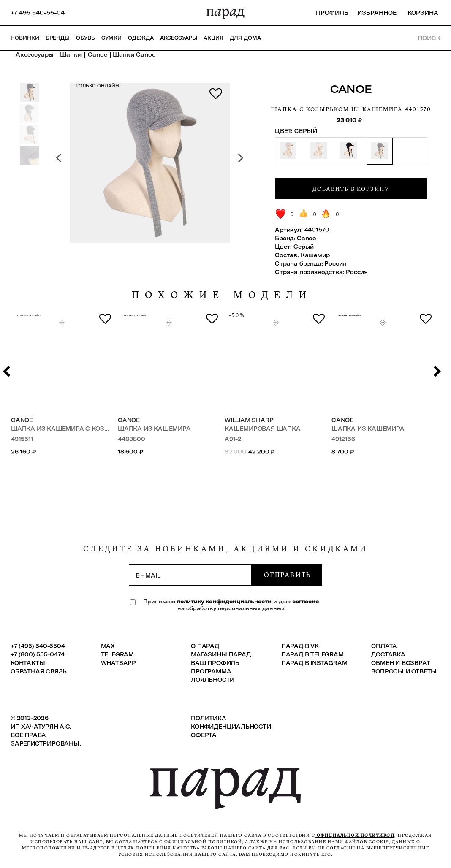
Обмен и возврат (401, 663)
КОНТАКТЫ (28, 663)
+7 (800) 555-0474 (38, 654)
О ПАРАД (205, 646)
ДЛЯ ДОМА (245, 38)
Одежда (141, 38)
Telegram (117, 654)
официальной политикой (355, 835)
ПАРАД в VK (300, 646)
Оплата (384, 646)
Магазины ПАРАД (221, 654)
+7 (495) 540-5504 (38, 646)
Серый (304, 247)
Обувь (86, 38)
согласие (306, 601)
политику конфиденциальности (225, 601)
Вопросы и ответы (404, 671)
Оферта (204, 735)
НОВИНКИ (25, 38)
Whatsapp (118, 663)
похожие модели (222, 295)
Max (108, 646)
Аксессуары (179, 38)
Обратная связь (39, 671)
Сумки (111, 38)
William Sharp (249, 420)
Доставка (388, 654)
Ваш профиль (215, 663)
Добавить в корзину (351, 189)
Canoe (351, 89)
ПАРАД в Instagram (314, 663)
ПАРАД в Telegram (312, 654)
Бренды (58, 38)
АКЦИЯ (213, 38)
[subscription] (190, 575)
